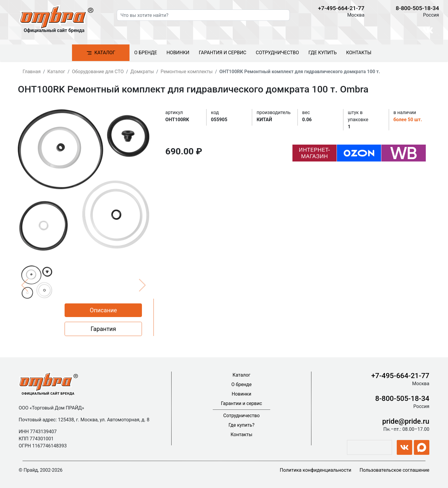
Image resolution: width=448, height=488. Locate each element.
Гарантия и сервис (223, 53)
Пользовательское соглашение (394, 470)
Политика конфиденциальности (315, 470)
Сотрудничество (277, 53)
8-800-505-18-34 (417, 8)
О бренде (146, 53)
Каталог (101, 53)
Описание (103, 310)
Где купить (323, 53)
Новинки (178, 53)
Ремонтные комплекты (187, 72)
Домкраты (142, 72)
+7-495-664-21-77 (341, 8)
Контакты (359, 53)
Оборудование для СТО (98, 72)
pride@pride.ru (406, 421)
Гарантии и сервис (242, 403)
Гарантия (103, 329)
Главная (32, 72)
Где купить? (241, 425)
